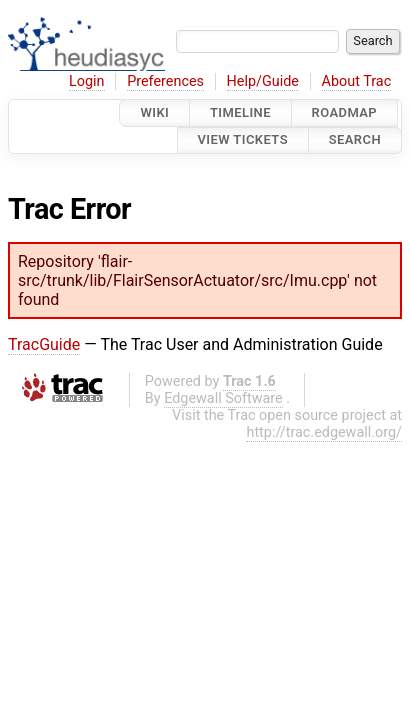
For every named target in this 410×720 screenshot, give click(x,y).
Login (87, 81)
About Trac (357, 81)
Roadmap (345, 112)
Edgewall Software (223, 398)
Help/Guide (263, 81)
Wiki (154, 112)
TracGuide (44, 344)
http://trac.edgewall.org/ (324, 432)
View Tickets (243, 140)
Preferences (165, 81)
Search (355, 140)
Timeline (240, 112)
